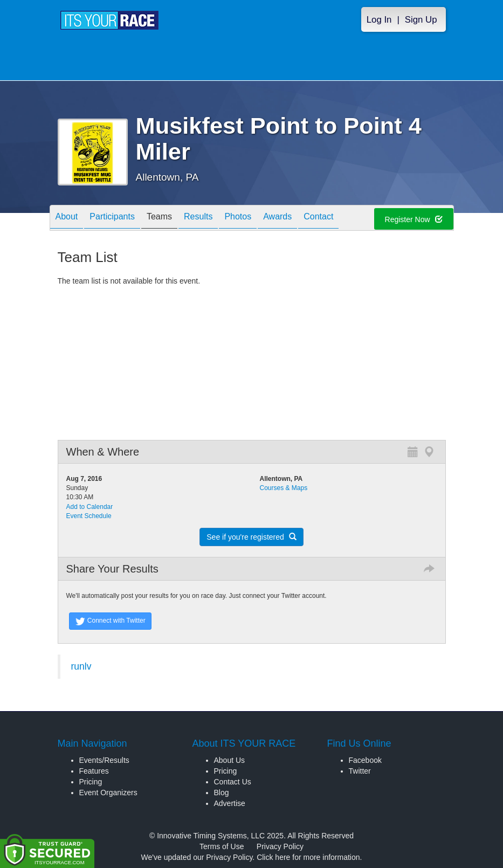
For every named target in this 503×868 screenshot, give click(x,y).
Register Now (414, 219)
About (67, 219)
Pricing (91, 782)
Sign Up (421, 20)
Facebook (365, 760)
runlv (81, 666)
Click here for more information (308, 857)
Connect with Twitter (110, 621)
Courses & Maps (284, 488)
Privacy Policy (280, 846)
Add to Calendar (90, 507)
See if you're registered (251, 537)
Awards (277, 219)
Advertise (230, 803)
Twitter (360, 771)
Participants (112, 219)
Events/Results (104, 760)
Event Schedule (89, 516)
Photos (238, 219)
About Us (230, 760)
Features (94, 771)
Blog (222, 793)
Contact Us (233, 782)
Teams (159, 219)
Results (198, 219)
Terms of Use (222, 846)
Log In (379, 20)
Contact (318, 219)
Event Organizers (108, 793)
